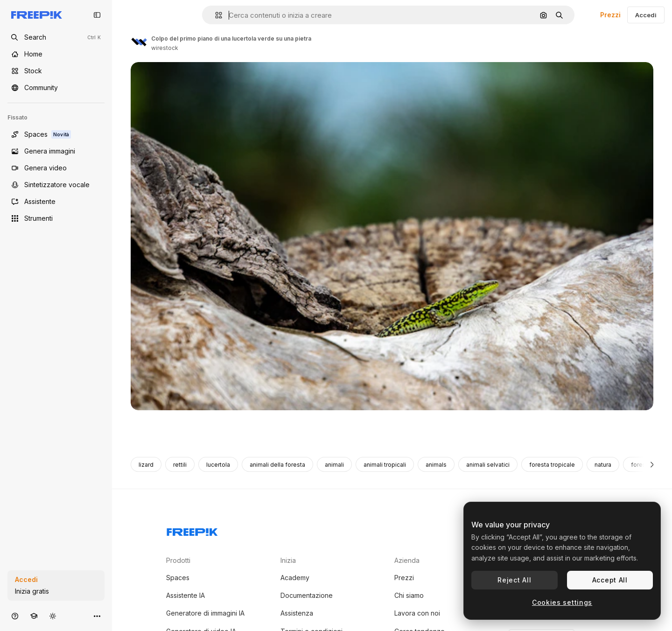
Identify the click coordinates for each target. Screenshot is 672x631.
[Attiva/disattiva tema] (53, 616)
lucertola (218, 465)
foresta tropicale (552, 465)
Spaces (178, 578)
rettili (180, 465)
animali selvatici (488, 465)
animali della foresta (277, 465)
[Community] (56, 88)
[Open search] (56, 37)
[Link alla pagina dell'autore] (139, 42)
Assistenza (297, 613)
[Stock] (56, 71)
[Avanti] (652, 464)
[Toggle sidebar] (97, 15)
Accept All (610, 580)
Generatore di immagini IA (205, 613)
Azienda (407, 560)
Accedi (646, 15)
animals (436, 465)
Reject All (514, 580)
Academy (295, 578)
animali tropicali (385, 465)
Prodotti (178, 560)
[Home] (56, 54)
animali (334, 465)
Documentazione (307, 595)
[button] (215, 15)
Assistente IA (185, 595)
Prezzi (610, 15)
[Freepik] (37, 15)
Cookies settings (562, 602)
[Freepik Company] (192, 530)
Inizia (288, 560)
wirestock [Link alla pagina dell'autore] (165, 48)
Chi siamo (409, 595)
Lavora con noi (417, 613)
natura (603, 465)
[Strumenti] (56, 218)
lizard (146, 465)
